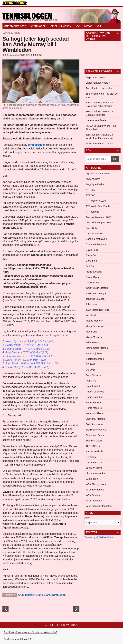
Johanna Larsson (95, 299)
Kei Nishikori (92, 315)
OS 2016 (90, 370)
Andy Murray (26, 595)
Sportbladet (38, 26)
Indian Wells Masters (97, 288)
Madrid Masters (94, 321)
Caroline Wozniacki (96, 239)
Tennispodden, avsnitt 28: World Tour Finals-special (100, 136)
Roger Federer (94, 402)
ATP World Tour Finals (98, 206)
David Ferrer (92, 250)
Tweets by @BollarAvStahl (99, 537)
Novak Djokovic (94, 353)
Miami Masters (94, 337)
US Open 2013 (94, 462)
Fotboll (53, 26)
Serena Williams (95, 413)
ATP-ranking (92, 212)
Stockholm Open (95, 435)
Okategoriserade (95, 359)
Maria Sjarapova (95, 326)
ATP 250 (90, 190)
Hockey (66, 26)
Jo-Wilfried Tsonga (96, 293)
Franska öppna (94, 272)
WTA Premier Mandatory (99, 506)
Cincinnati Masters (96, 244)
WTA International (95, 490)
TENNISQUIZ (93, 446)
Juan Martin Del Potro (98, 310)
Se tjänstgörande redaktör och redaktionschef (30, 632)
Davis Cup (91, 255)
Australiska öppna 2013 (99, 217)
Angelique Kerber (95, 184)
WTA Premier (93, 495)
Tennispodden (37, 145)
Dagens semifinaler (96, 120)
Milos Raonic (93, 342)
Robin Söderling (94, 397)
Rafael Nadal (93, 386)
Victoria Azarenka (95, 473)
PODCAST (92, 381)
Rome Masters (94, 408)
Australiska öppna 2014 (99, 222)
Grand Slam (43, 595)
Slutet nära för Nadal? (98, 83)
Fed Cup (90, 266)
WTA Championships (97, 484)
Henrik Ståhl (36, 55)
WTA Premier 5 (94, 501)
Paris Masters (93, 375)
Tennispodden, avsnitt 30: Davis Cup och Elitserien (100, 104)
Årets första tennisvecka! (99, 88)
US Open (91, 457)
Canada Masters (95, 233)
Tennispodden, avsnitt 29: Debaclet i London (100, 113)
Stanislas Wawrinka (96, 430)
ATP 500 (90, 195)
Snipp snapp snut (95, 77)
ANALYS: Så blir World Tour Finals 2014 (101, 127)
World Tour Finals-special (99, 143)
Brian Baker (92, 228)
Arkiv (87, 518)
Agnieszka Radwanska (98, 173)
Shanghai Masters (96, 419)
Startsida (7, 33)
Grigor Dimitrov (94, 282)
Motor (88, 26)
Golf (98, 26)
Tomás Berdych (94, 451)
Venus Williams (94, 468)
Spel (78, 26)
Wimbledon (59, 595)
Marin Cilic (91, 332)
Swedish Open (94, 441)
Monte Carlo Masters (97, 348)
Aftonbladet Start (15, 26)
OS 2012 (90, 364)
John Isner (91, 304)
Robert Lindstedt (95, 392)
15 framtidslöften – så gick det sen (102, 95)
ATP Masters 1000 (96, 201)
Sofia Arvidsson (94, 424)
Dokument (91, 261)
